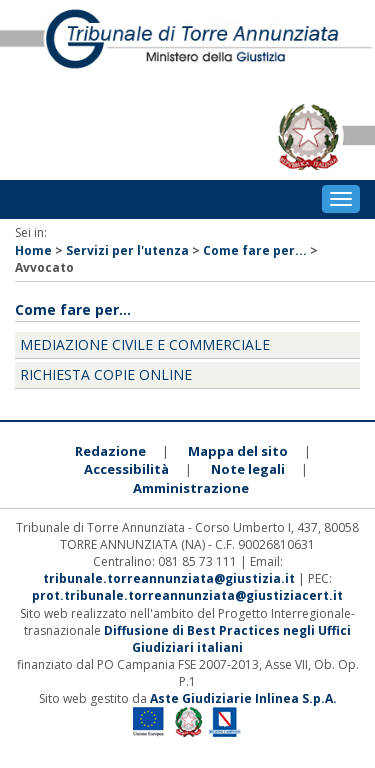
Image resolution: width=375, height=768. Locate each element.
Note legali (248, 469)
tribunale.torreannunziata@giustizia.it (170, 578)
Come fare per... (255, 250)
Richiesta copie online (106, 374)
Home (33, 250)
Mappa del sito (238, 451)
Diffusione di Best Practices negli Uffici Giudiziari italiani (227, 639)
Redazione (110, 451)
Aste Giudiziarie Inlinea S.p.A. (243, 698)
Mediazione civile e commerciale (145, 344)
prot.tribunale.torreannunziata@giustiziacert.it (187, 595)
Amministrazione (191, 488)
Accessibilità (126, 469)
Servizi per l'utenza (127, 250)
